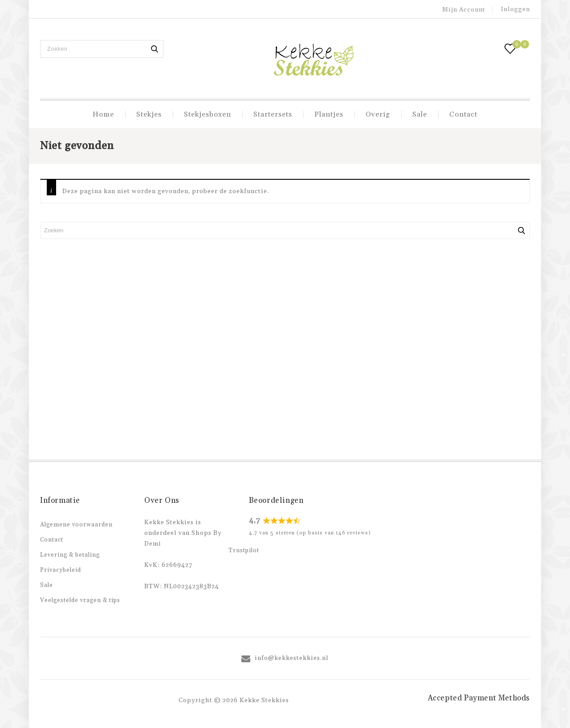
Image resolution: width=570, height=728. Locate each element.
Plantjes (329, 114)
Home (103, 114)
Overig (378, 114)
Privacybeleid (61, 570)
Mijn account (464, 10)
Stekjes (149, 114)
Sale (420, 114)
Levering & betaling (70, 555)
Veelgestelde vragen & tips (80, 600)
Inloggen (515, 9)
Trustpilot (244, 550)
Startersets (273, 114)
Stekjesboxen (208, 114)
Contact (463, 114)
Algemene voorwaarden (76, 525)
